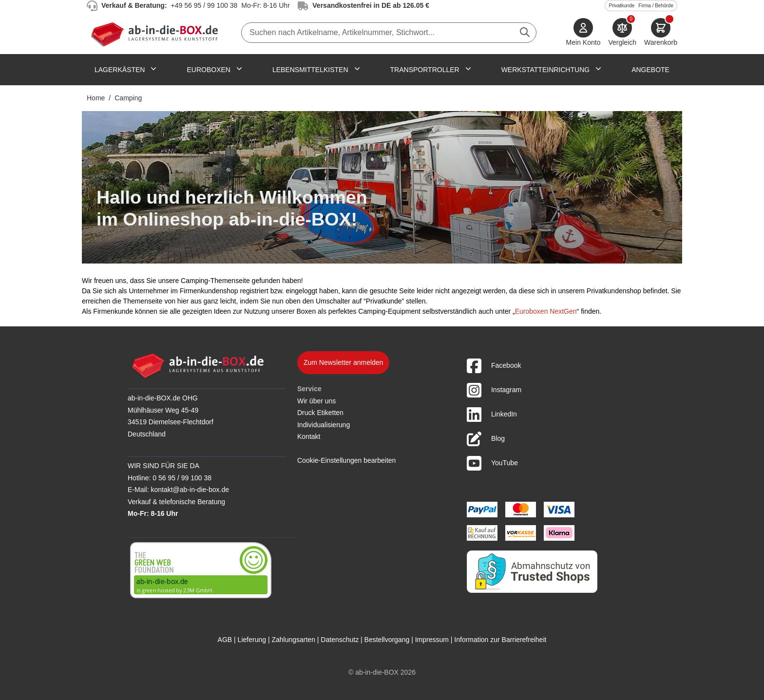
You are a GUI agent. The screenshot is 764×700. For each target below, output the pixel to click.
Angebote (650, 70)
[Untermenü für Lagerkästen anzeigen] (153, 69)
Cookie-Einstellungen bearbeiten (346, 460)
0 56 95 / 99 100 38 (182, 478)
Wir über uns (316, 401)
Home (96, 98)
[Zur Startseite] (157, 33)
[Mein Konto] (583, 33)
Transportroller (425, 70)
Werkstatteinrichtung (545, 70)
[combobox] (389, 33)
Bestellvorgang (387, 640)
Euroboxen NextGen (546, 311)
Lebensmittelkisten (310, 70)
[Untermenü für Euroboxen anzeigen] (239, 69)
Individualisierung (324, 425)
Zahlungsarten (293, 640)
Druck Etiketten (320, 413)
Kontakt (309, 436)
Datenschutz (340, 640)
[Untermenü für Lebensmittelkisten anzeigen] (357, 69)
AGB (225, 640)
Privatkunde (621, 6)
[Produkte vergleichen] (622, 33)
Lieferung (252, 640)
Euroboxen (208, 70)
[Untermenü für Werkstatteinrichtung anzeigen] (598, 69)
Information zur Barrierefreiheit (500, 640)
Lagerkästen (120, 70)
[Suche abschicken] (525, 32)
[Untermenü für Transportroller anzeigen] (468, 69)
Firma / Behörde (656, 6)
